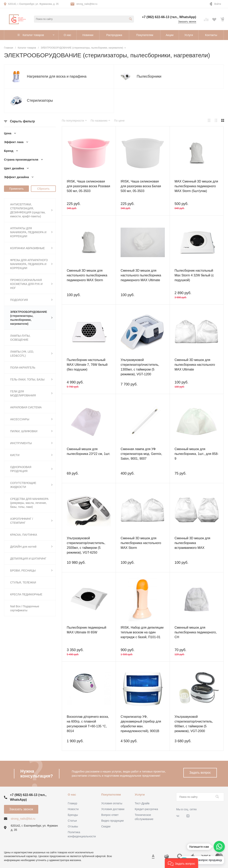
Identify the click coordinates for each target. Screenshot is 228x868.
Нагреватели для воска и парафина (57, 76)
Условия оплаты (112, 803)
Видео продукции (113, 821)
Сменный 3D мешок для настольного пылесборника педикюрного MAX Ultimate (141, 275)
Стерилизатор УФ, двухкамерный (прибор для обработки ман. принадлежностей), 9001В (141, 724)
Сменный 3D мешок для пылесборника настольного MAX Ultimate (195, 365)
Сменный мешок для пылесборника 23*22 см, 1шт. (88, 451)
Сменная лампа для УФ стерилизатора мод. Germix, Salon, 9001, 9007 (141, 454)
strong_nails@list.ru (87, 4)
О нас (72, 794)
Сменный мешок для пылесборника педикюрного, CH (196, 632)
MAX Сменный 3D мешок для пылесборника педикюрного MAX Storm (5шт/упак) (196, 186)
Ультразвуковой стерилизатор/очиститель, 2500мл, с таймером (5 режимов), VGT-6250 (86, 545)
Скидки (106, 826)
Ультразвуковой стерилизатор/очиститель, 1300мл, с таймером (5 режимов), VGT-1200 (140, 367)
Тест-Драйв (142, 803)
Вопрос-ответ (110, 815)
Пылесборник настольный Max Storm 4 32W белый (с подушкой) (194, 275)
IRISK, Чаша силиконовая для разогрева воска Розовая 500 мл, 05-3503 (88, 186)
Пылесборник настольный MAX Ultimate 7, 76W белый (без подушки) (87, 365)
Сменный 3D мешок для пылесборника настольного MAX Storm (141, 543)
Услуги (140, 794)
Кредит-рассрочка (146, 809)
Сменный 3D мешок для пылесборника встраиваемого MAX (192, 543)
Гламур (72, 803)
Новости (73, 809)
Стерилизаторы (40, 100)
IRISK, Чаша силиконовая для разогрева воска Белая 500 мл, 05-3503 (141, 186)
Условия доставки (113, 809)
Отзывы (73, 826)
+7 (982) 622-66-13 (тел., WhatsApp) (169, 17)
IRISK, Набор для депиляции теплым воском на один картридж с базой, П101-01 (142, 632)
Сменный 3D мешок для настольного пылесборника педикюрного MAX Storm (87, 275)
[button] (181, 863)
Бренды (73, 815)
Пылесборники (149, 76)
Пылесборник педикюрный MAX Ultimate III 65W (86, 630)
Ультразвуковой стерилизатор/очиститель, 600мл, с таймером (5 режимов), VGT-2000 (194, 724)
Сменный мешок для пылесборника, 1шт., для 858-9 (197, 454)
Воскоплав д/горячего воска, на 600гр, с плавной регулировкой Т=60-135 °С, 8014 (88, 724)
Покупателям (111, 794)
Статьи (72, 821)
